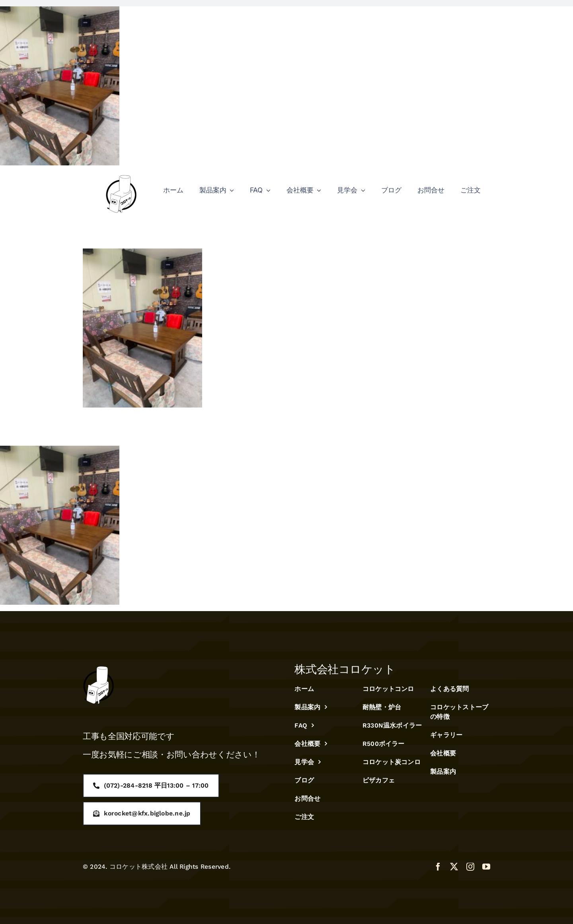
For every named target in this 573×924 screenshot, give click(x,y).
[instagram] (470, 867)
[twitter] (454, 867)
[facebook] (438, 867)
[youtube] (486, 867)
